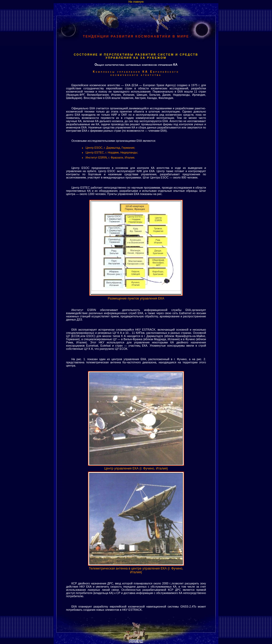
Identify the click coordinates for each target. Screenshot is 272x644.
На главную (136, 2)
